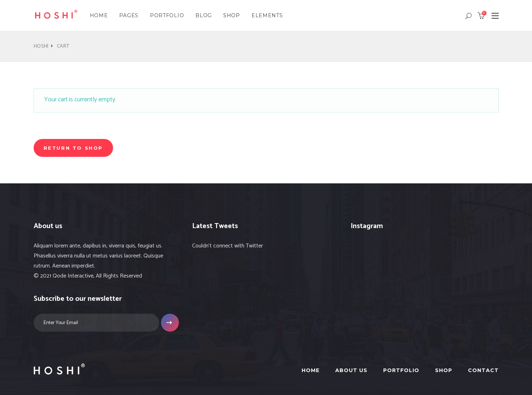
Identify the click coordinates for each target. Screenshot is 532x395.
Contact (483, 370)
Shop (444, 370)
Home (311, 370)
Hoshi (41, 46)
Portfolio (401, 370)
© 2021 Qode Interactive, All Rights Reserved (88, 276)
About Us (351, 370)
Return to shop (73, 148)
